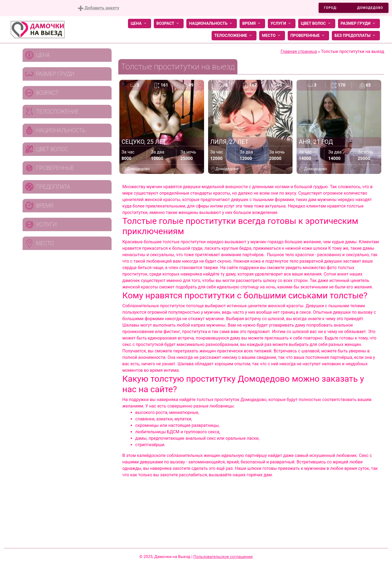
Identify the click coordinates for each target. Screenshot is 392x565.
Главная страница (299, 51)
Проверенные (308, 36)
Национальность (212, 24)
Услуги (282, 24)
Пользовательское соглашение (223, 557)
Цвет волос (317, 24)
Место (272, 36)
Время (252, 24)
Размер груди (359, 24)
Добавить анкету (99, 8)
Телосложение (234, 36)
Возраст (169, 24)
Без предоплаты (356, 36)
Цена (140, 24)
